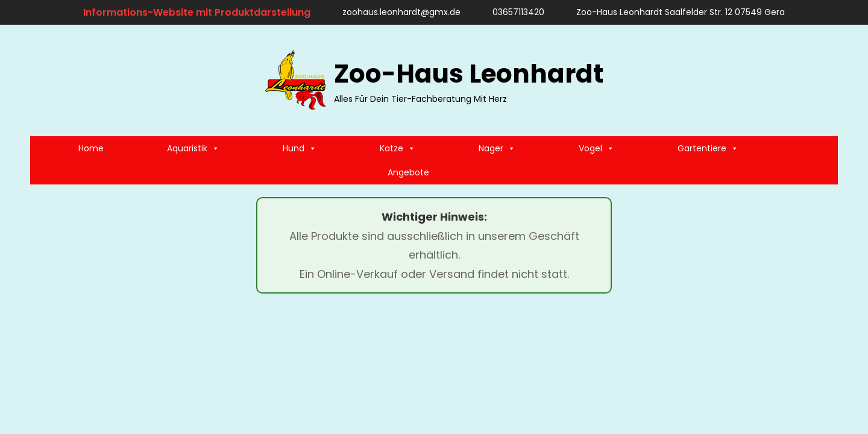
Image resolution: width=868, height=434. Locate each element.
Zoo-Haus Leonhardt (469, 74)
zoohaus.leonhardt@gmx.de (396, 12)
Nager (497, 148)
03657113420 (513, 12)
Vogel (596, 148)
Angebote (408, 172)
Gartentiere (708, 148)
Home (91, 148)
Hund (300, 148)
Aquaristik (193, 148)
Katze (398, 148)
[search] (823, 80)
